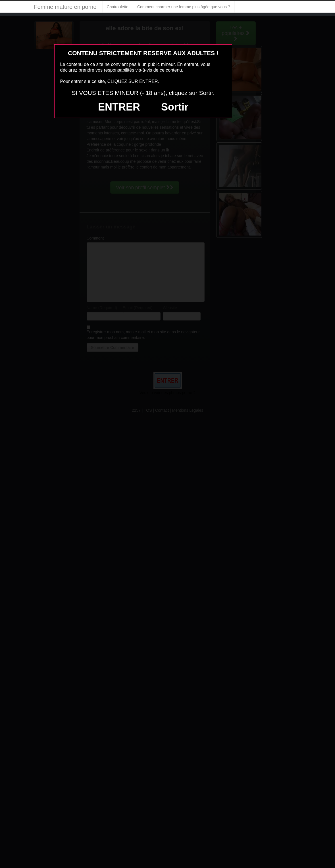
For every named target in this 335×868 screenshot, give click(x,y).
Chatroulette (118, 7)
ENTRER (119, 107)
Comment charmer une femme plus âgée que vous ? (184, 7)
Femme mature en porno (65, 7)
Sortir (175, 107)
